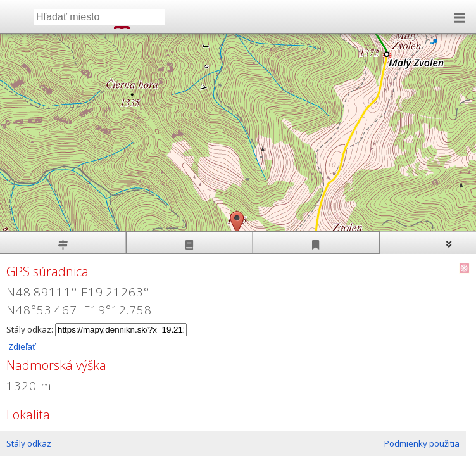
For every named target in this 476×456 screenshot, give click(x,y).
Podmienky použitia (422, 443)
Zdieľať (21, 346)
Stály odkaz (29, 443)
